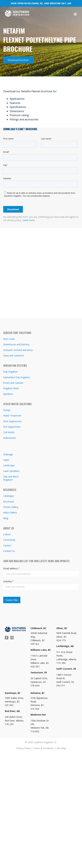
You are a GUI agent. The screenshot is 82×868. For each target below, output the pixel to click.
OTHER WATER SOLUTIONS (17, 404)
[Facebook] (7, 638)
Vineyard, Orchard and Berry (18, 350)
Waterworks (10, 438)
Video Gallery (10, 513)
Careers (7, 545)
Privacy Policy (23, 748)
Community (9, 540)
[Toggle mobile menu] (75, 14)
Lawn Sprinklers (11, 471)
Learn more (29, 220)
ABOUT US (9, 528)
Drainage (8, 454)
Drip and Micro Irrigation (11, 478)
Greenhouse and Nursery (16, 344)
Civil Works (9, 432)
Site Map (61, 748)
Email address (11, 568)
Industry (8, 581)
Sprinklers (8, 394)
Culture (7, 534)
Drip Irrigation (10, 372)
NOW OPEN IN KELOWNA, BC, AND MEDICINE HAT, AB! (41, 3)
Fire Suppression (12, 427)
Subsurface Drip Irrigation (17, 377)
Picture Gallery (11, 507)
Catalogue (9, 496)
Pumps (7, 410)
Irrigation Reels (11, 388)
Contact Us (9, 551)
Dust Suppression (12, 421)
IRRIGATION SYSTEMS (15, 366)
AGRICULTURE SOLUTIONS (17, 333)
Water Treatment (12, 416)
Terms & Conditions (44, 748)
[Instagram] (12, 638)
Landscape (9, 465)
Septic (6, 460)
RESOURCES (10, 490)
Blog (6, 518)
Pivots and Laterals (13, 383)
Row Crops (9, 339)
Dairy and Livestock (13, 355)
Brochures (9, 502)
